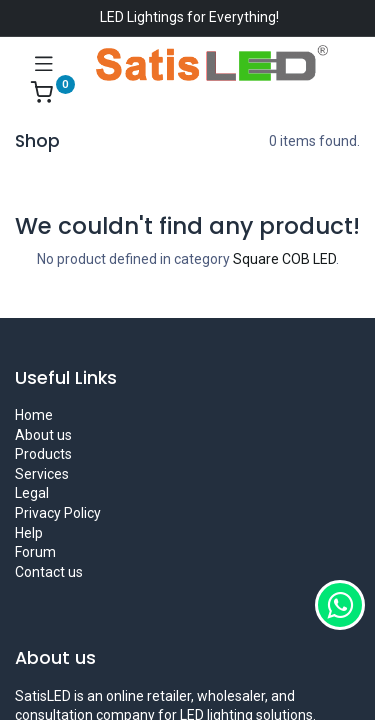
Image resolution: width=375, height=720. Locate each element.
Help (29, 533)
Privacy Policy (58, 513)
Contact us (49, 572)
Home (34, 415)
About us (43, 435)
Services (42, 474)
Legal (32, 493)
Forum (35, 552)
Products (43, 454)
